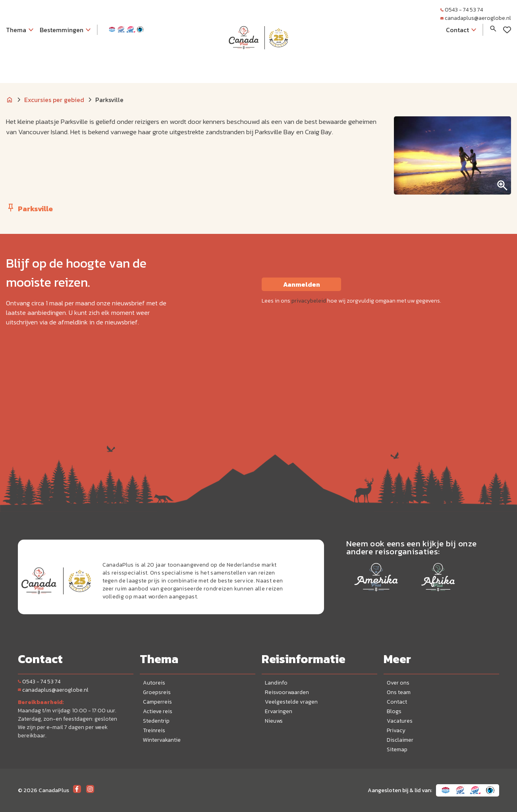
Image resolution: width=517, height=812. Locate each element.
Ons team (399, 692)
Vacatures (400, 721)
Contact (397, 702)
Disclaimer (400, 740)
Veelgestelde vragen (291, 702)
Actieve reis (158, 711)
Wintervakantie (162, 740)
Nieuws (274, 721)
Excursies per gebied (54, 100)
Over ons (398, 683)
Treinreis (154, 730)
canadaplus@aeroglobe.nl (476, 18)
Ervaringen (279, 711)
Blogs (394, 711)
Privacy (396, 730)
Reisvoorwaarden (287, 692)
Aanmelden (302, 284)
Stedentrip (156, 721)
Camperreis (157, 702)
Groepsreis (157, 692)
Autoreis (154, 683)
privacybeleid (309, 301)
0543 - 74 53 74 (462, 10)
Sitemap (397, 749)
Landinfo (276, 683)
